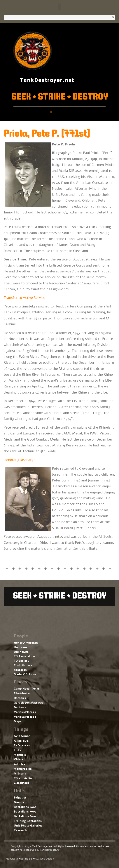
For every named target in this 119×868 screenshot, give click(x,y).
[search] (56, 18)
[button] (59, 7)
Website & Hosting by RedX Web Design (30, 859)
